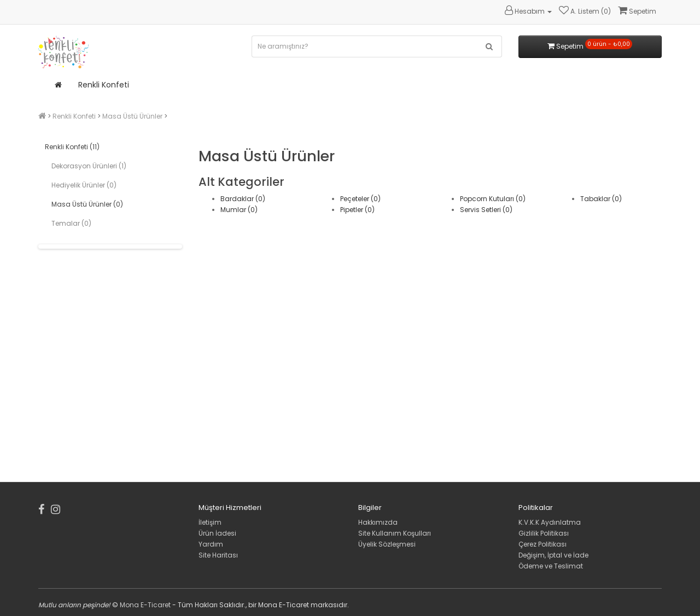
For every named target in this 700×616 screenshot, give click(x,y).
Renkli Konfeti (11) (72, 147)
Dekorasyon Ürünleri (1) (89, 166)
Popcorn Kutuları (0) (493, 199)
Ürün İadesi (217, 533)
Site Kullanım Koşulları (395, 533)
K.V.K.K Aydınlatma (550, 522)
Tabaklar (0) (601, 199)
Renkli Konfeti (104, 85)
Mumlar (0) (239, 210)
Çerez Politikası (542, 544)
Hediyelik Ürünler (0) (84, 185)
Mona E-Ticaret (145, 605)
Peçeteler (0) (360, 199)
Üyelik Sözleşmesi (387, 544)
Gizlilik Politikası (544, 533)
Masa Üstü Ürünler (132, 116)
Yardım (211, 544)
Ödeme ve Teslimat (551, 566)
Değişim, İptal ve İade (553, 555)
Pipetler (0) (357, 210)
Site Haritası (218, 555)
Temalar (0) (71, 223)
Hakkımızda (378, 522)
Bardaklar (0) (243, 199)
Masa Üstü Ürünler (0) (87, 204)
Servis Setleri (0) (486, 210)
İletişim (210, 522)
